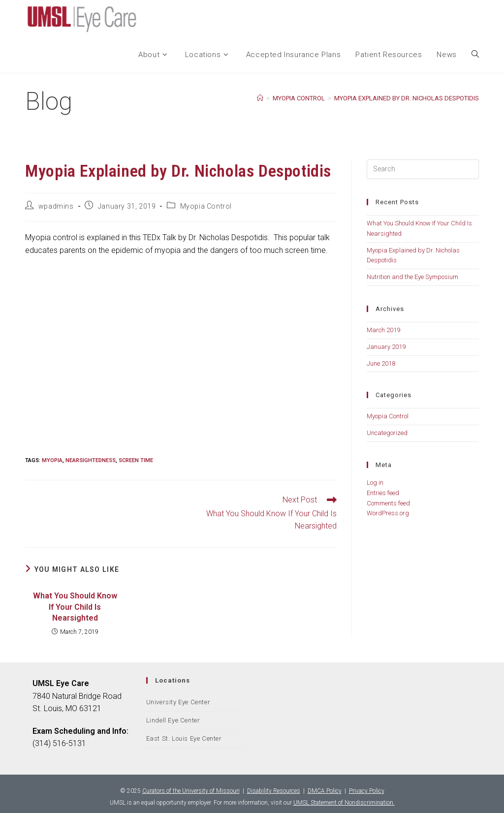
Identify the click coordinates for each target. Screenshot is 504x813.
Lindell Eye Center (173, 720)
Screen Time (136, 460)
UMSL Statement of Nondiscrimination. (344, 803)
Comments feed (388, 503)
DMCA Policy (325, 791)
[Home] (260, 98)
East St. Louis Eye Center (184, 738)
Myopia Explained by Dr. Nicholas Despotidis (407, 98)
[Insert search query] (423, 169)
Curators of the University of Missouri (191, 791)
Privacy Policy (367, 791)
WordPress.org (388, 513)
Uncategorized (387, 433)
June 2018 (381, 363)
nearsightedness (91, 460)
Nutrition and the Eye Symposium (412, 277)
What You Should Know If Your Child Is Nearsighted (75, 607)
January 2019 (386, 347)
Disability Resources (274, 791)
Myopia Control (206, 206)
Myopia (52, 460)
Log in (375, 483)
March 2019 (383, 330)
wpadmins (56, 206)
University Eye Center (178, 702)
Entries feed (383, 493)
